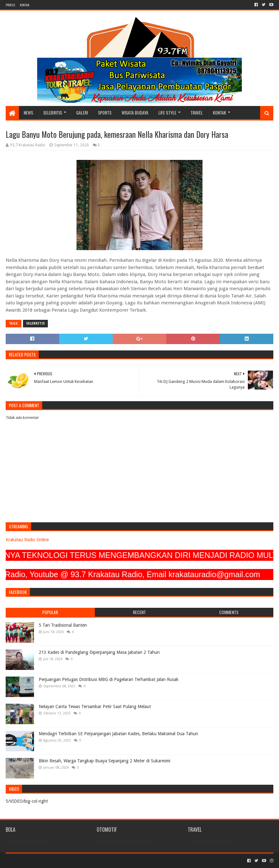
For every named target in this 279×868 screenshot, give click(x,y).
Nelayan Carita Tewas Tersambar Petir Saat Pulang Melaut (95, 707)
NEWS (28, 112)
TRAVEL (197, 112)
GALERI (82, 112)
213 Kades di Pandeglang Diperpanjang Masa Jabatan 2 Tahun (99, 652)
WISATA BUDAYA (135, 112)
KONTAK (25, 5)
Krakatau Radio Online (27, 540)
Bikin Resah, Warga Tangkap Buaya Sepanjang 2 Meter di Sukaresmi (105, 761)
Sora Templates (41, 861)
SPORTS (105, 112)
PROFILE (10, 5)
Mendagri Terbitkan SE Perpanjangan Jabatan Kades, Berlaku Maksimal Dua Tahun (118, 734)
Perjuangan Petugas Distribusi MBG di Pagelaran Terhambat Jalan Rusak (109, 679)
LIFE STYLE (167, 112)
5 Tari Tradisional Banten (63, 625)
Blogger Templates (77, 861)
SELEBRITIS (53, 112)
